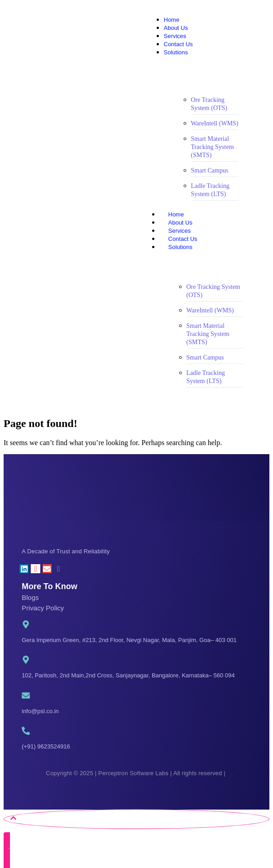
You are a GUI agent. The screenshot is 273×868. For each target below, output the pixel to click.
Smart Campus (210, 170)
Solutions (189, 247)
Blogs (30, 597)
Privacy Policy (43, 608)
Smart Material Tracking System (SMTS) (213, 147)
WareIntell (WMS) (215, 123)
